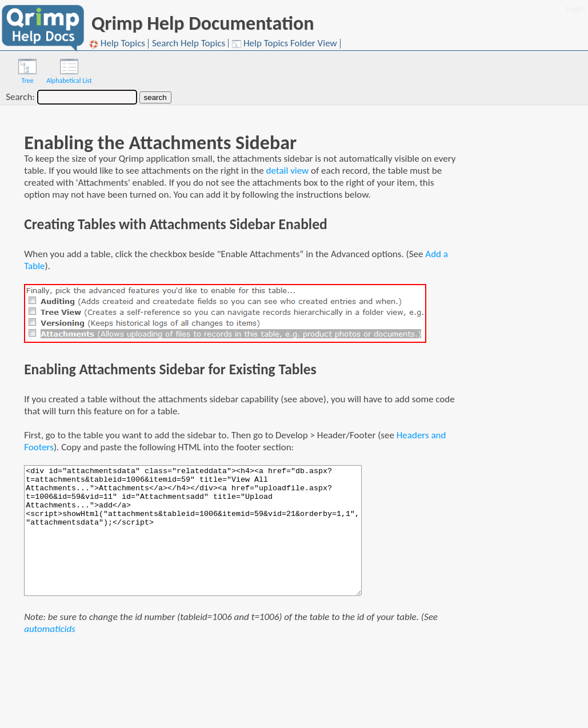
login (575, 9)
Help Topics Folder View (285, 44)
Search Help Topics (189, 43)
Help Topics (117, 44)
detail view (288, 171)
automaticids (50, 629)
